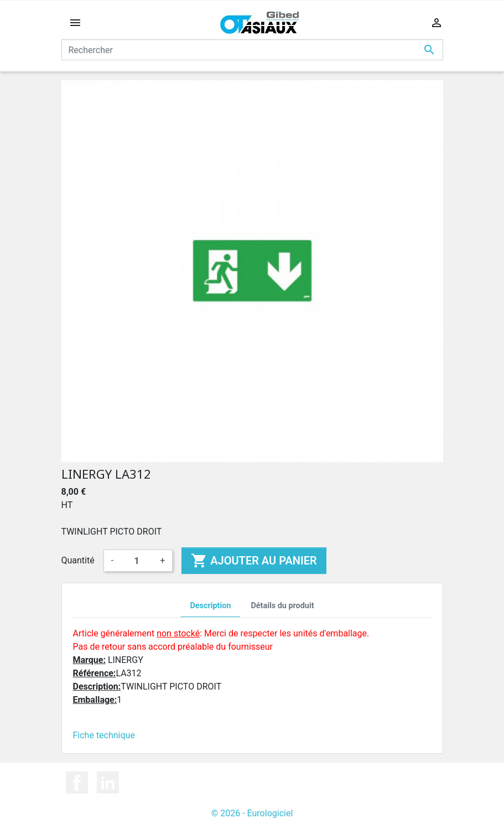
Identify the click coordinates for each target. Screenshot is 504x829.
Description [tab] (210, 606)
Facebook (77, 783)
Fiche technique (104, 735)
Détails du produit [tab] (282, 606)
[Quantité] (137, 561)
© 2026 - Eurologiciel (252, 813)
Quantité (78, 560)
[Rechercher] (252, 50)
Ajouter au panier (254, 561)
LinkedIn (108, 783)
